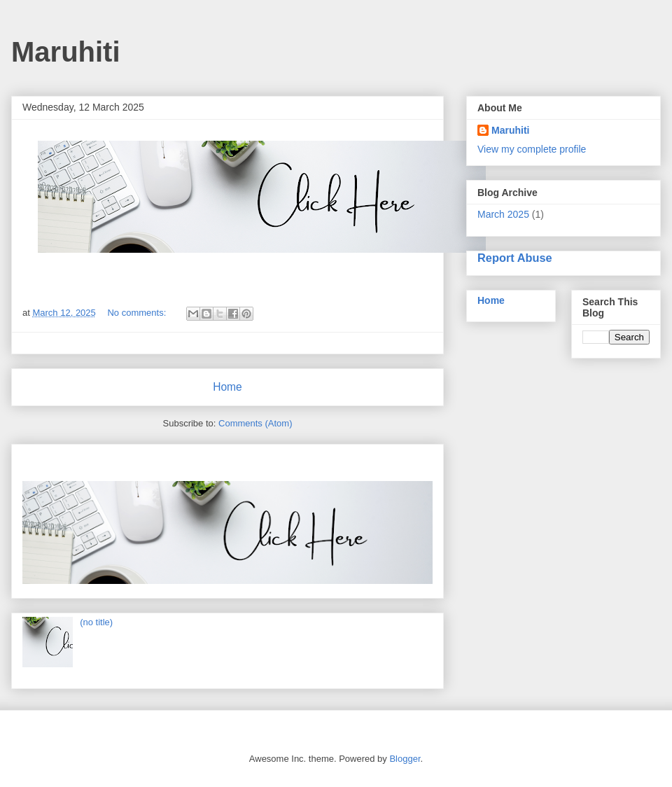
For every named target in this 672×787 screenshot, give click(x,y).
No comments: (138, 313)
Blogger (405, 759)
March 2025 (503, 214)
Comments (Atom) (255, 423)
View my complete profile (532, 149)
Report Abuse (515, 258)
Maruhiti (510, 130)
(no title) (96, 622)
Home (227, 387)
